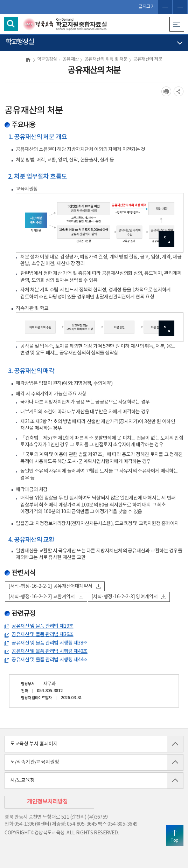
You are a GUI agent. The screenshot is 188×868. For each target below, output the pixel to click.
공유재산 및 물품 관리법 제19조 (42, 626)
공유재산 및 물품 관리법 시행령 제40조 (49, 652)
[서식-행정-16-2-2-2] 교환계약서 (46, 597)
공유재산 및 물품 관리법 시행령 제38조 (49, 643)
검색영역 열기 (11, 24)
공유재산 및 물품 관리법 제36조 (42, 635)
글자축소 (165, 7)
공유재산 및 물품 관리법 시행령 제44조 (49, 660)
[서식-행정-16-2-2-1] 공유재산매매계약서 (54, 586)
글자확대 (180, 7)
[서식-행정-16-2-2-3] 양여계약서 (129, 597)
